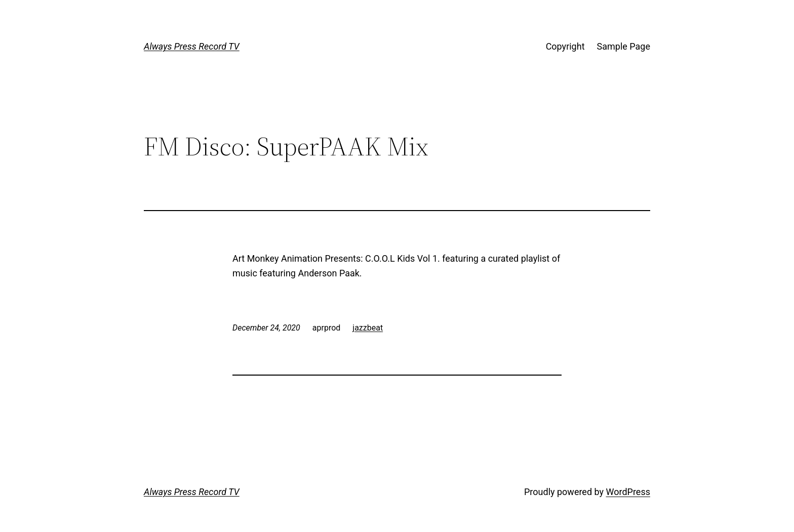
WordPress (628, 492)
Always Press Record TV (192, 46)
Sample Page (624, 46)
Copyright (565, 46)
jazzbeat (368, 328)
